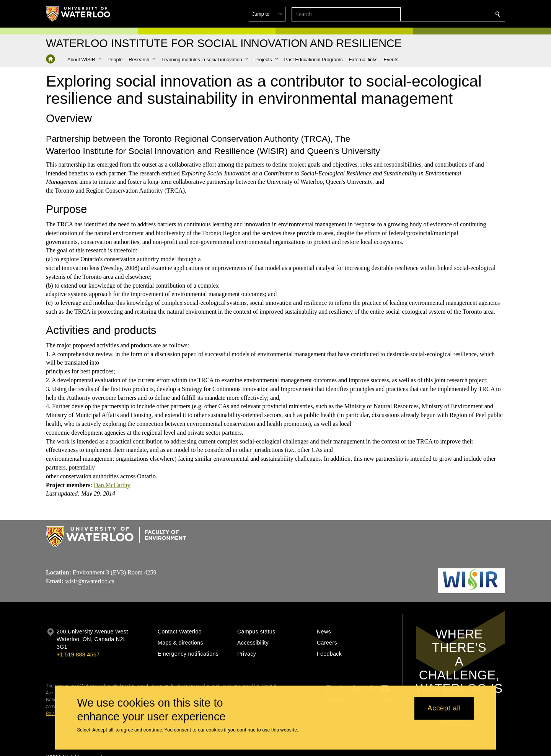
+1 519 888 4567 (78, 655)
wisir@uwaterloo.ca (90, 581)
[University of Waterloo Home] (78, 14)
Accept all (444, 709)
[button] (442, 14)
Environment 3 (91, 572)
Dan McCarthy (112, 485)
